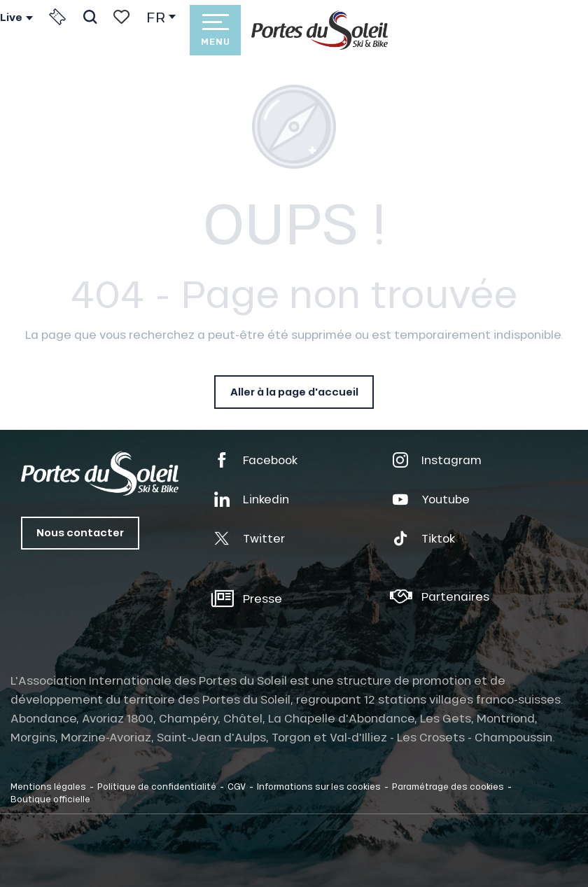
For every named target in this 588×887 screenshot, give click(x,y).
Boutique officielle (50, 799)
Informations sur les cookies (319, 786)
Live (11, 18)
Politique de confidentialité (157, 786)
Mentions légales (48, 786)
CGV (237, 786)
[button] (90, 17)
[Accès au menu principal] (215, 30)
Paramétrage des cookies (448, 786)
